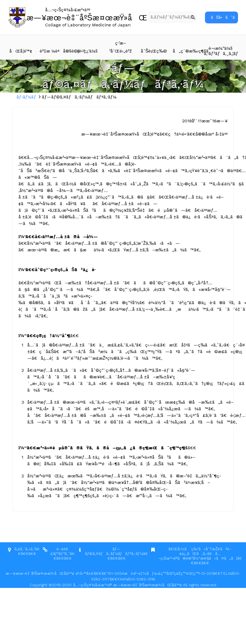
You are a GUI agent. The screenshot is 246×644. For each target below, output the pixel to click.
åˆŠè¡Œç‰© (154, 51)
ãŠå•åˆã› (224, 17)
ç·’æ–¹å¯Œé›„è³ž (121, 47)
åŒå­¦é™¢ (21, 51)
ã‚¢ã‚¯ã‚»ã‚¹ (25, 549)
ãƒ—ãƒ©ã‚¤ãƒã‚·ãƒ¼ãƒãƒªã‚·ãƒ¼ (114, 551)
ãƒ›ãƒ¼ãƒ (27, 97)
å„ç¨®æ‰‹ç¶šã (188, 51)
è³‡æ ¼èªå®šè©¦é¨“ (55, 51)
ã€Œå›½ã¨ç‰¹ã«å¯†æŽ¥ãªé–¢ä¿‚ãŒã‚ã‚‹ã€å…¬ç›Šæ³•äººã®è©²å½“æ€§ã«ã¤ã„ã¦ (198, 554)
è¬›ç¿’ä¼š (87, 51)
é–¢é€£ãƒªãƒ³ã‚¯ (60, 551)
